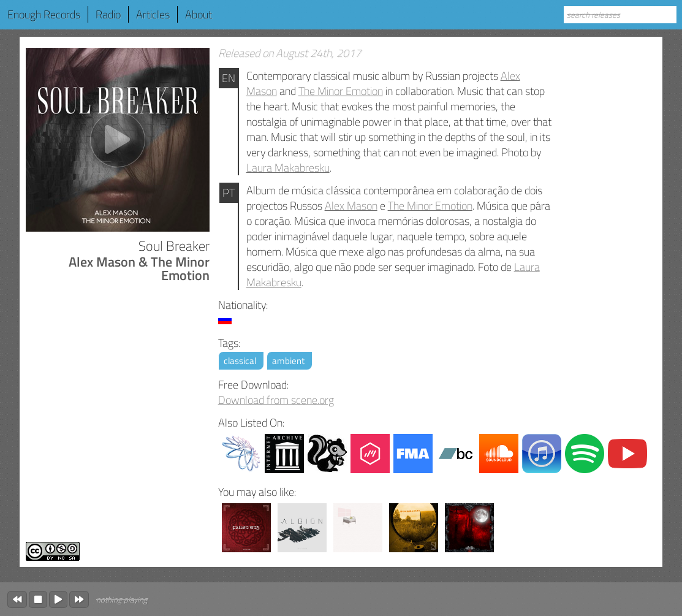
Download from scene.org (276, 400)
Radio (108, 14)
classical (240, 361)
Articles (153, 14)
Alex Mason (351, 206)
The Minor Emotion (341, 91)
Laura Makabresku (288, 168)
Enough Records (44, 14)
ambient (288, 361)
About (199, 14)
